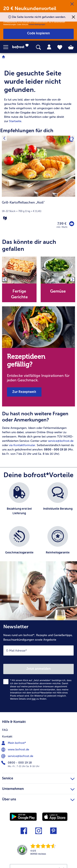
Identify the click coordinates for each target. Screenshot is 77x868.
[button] (8, 47)
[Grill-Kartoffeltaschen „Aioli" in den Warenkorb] (72, 224)
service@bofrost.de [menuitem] (18, 756)
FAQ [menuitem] (5, 730)
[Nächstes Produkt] (73, 138)
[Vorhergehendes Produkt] (4, 138)
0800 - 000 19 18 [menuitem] (17, 763)
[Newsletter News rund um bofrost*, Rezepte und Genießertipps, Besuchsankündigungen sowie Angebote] (38, 666)
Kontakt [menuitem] (7, 737)
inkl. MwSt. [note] (62, 227)
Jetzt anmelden (38, 669)
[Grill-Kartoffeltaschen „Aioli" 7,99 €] (38, 185)
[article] (38, 92)
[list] (38, 524)
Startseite (15, 121)
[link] (22, 47)
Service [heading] (38, 778)
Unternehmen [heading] (38, 788)
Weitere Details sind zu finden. (29, 699)
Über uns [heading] (38, 799)
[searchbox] (38, 47)
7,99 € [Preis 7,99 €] (62, 224)
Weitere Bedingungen (37, 24)
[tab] (49, 47)
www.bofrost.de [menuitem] (16, 750)
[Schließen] (72, 4)
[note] (38, 211)
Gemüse (58, 291)
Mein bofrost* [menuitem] (14, 743)
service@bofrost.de (61, 441)
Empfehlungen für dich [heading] (27, 130)
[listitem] (19, 502)
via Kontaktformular (22, 445)
